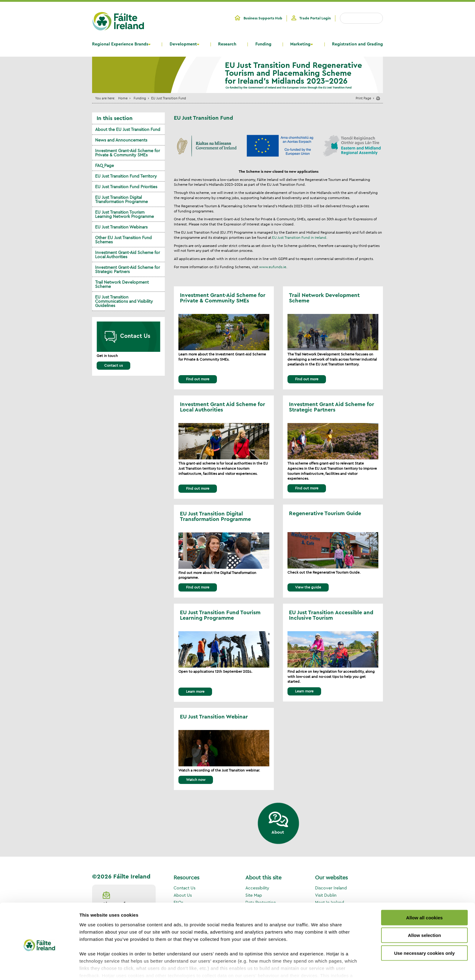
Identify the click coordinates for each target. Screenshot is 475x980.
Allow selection (424, 909)
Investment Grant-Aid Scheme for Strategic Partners (128, 269)
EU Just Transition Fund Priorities (126, 187)
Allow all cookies (425, 891)
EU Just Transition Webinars (121, 227)
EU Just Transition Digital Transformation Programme (121, 199)
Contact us (113, 365)
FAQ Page (105, 165)
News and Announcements (121, 140)
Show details (318, 968)
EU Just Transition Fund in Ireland (299, 237)
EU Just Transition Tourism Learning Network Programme (125, 214)
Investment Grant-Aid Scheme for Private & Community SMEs (128, 153)
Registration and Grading (357, 44)
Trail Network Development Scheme (122, 284)
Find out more (198, 379)
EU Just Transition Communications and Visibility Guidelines (124, 301)
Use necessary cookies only (424, 927)
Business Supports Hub (263, 18)
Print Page (363, 98)
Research (227, 44)
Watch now (196, 780)
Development (183, 44)
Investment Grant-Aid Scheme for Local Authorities (128, 255)
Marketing (300, 44)
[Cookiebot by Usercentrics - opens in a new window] (39, 968)
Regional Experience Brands (120, 44)
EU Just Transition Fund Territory (126, 176)
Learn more (195, 691)
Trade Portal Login (315, 18)
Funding (263, 44)
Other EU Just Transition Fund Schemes (123, 240)
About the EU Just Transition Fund (128, 129)
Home (123, 98)
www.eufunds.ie (273, 267)
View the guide (308, 587)
